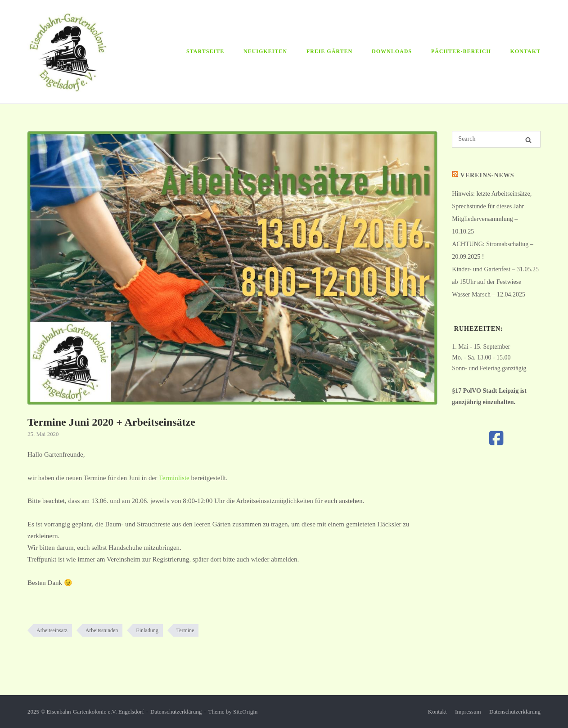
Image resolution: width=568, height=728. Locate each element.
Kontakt (525, 51)
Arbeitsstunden (102, 630)
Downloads (392, 51)
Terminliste (174, 478)
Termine (185, 630)
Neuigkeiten (265, 51)
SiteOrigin (245, 712)
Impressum (468, 712)
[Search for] (496, 139)
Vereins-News (487, 175)
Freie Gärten (330, 51)
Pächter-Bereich (461, 51)
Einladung (147, 630)
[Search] (528, 140)
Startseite (205, 51)
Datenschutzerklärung (176, 712)
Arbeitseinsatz (52, 630)
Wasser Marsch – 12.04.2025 (489, 294)
